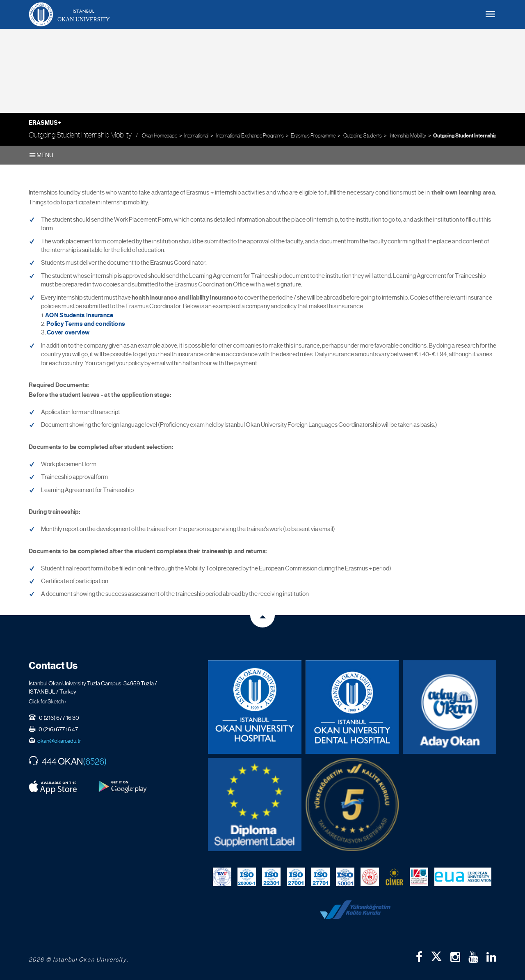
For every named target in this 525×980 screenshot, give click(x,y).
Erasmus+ (45, 123)
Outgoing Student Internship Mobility (475, 136)
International (196, 136)
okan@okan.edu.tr (59, 741)
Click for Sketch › (48, 701)
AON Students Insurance (79, 315)
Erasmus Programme (313, 136)
